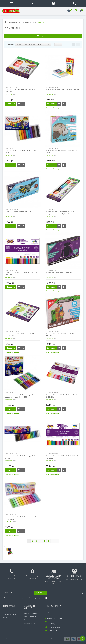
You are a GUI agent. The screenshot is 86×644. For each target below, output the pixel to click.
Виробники (7, 621)
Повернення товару (10, 614)
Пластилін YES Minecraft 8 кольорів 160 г (59, 273)
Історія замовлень (30, 616)
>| (57, 541)
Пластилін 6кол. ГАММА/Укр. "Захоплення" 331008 (62, 89)
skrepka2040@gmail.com (53, 623)
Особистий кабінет (30, 613)
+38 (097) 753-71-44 (53, 618)
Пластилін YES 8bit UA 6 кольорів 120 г (18, 212)
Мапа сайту (7, 618)
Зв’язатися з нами (9, 611)
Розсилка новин (30, 623)
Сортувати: (10, 45)
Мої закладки (29, 620)
